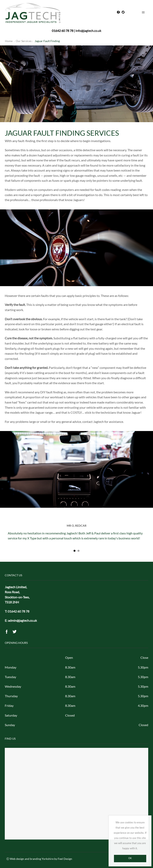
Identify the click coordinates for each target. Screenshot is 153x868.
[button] (75, 551)
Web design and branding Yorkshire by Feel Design (41, 859)
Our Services (24, 41)
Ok (130, 858)
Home (9, 41)
